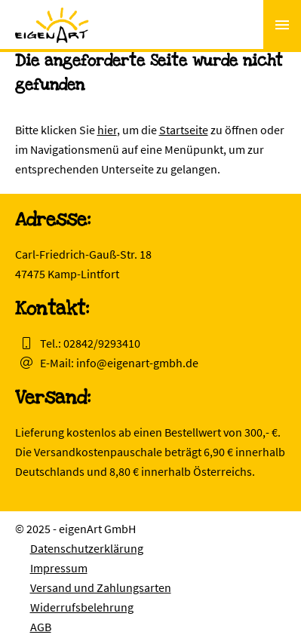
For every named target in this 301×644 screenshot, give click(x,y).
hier (107, 130)
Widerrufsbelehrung (82, 607)
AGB (41, 627)
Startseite (184, 130)
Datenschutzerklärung (87, 548)
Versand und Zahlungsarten (101, 587)
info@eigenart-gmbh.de (137, 363)
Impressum (59, 568)
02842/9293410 (102, 343)
